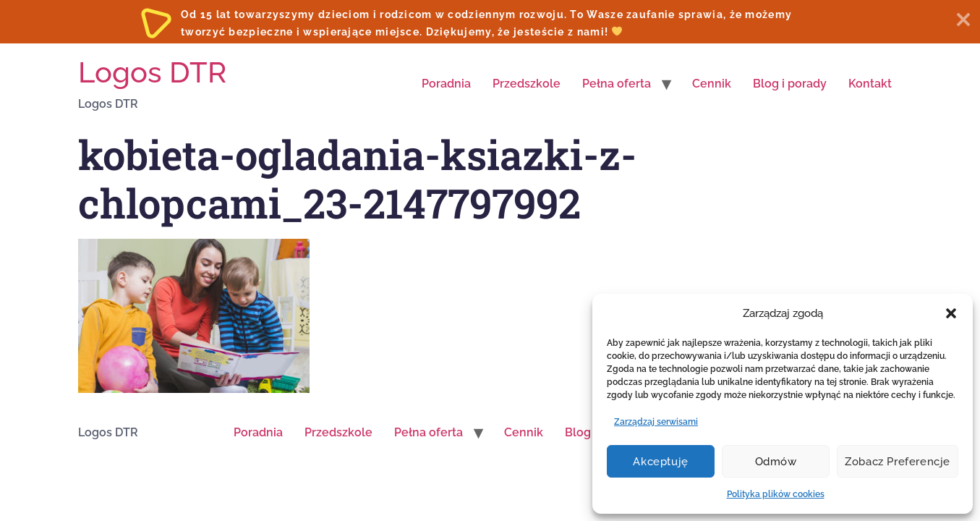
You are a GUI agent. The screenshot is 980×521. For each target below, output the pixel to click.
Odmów (776, 462)
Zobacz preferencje (898, 462)
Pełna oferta (617, 84)
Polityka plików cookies (776, 494)
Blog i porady (790, 84)
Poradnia (446, 84)
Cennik (712, 84)
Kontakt (870, 84)
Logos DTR (152, 72)
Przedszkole (527, 84)
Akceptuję (660, 462)
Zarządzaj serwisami (656, 422)
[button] (951, 313)
